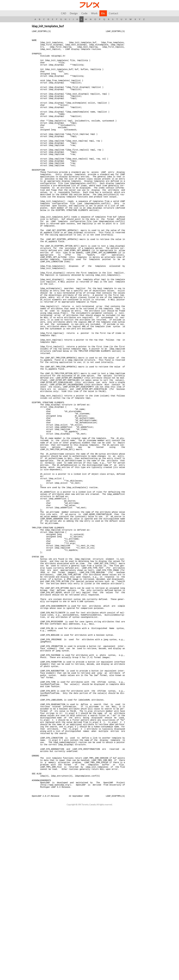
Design (74, 13)
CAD (64, 13)
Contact (113, 13)
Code (84, 13)
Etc (103, 13)
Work (94, 13)
